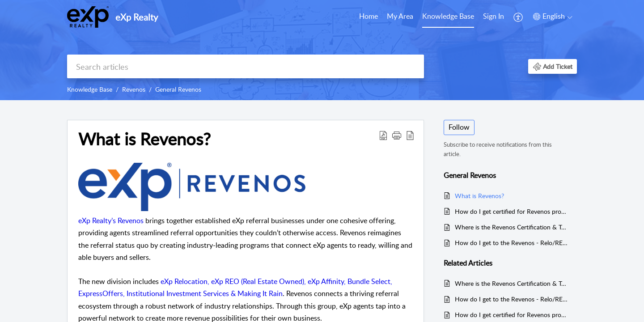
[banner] (322, 50)
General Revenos (178, 89)
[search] (246, 66)
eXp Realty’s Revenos (111, 220)
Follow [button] (459, 127)
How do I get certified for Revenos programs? (511, 211)
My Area (400, 16)
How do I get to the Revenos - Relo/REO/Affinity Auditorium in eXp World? (511, 243)
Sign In (494, 16)
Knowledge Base (448, 16)
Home (369, 16)
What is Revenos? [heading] (144, 139)
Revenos (134, 89)
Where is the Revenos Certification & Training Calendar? (511, 227)
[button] (519, 17)
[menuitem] (369, 17)
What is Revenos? (479, 196)
